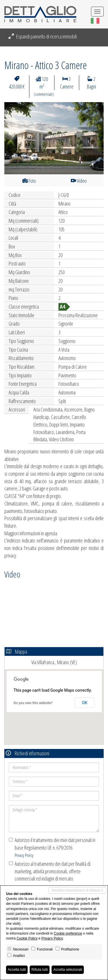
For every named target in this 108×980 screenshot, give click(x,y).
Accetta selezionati (68, 970)
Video (79, 181)
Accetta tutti (17, 970)
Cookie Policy (27, 938)
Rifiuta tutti (40, 970)
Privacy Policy (24, 855)
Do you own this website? (33, 703)
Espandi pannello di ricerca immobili (43, 36)
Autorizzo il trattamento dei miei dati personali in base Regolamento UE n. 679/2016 (52, 847)
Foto (29, 181)
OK (85, 703)
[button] (12, 138)
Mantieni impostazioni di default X (77, 890)
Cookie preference (68, 933)
